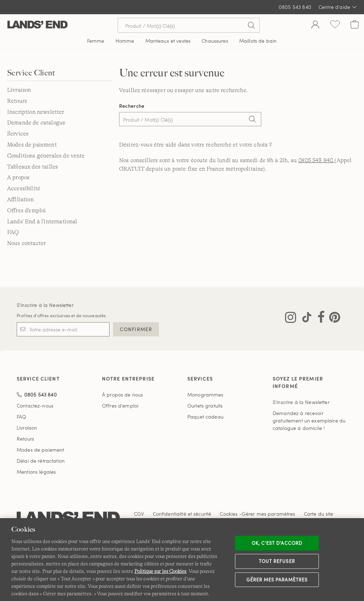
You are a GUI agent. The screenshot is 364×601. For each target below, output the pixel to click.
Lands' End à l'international (42, 222)
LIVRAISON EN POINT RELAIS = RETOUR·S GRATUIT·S (182, 7)
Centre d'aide (338, 7)
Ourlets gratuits (205, 406)
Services (18, 134)
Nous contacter (26, 243)
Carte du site (319, 514)
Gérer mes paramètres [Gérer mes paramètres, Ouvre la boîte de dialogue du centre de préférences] (277, 579)
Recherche (132, 106)
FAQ (13, 232)
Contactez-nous (35, 406)
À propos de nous (122, 395)
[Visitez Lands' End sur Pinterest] (333, 319)
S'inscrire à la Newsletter (45, 305)
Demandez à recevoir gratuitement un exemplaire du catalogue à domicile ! (309, 421)
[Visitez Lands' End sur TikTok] (305, 319)
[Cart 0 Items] (355, 25)
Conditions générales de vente (46, 156)
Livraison (19, 90)
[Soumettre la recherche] (251, 25)
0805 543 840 (295, 7)
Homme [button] (125, 41)
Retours (17, 101)
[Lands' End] (38, 25)
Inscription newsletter (36, 112)
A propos (18, 177)
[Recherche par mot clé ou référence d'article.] (189, 25)
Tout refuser (277, 561)
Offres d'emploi (26, 211)
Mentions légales (36, 472)
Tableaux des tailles (33, 167)
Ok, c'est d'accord (277, 543)
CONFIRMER (136, 329)
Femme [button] (96, 41)
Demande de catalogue (36, 123)
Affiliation (20, 200)
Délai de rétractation (41, 461)
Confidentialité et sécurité (182, 514)
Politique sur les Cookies (160, 571)
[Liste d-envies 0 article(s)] (335, 25)
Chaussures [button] (215, 41)
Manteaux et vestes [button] (168, 41)
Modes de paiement (32, 145)
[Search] (252, 120)
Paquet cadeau (205, 417)
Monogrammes (205, 395)
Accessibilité (24, 188)
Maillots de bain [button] (258, 41)
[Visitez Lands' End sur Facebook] (319, 319)
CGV (139, 514)
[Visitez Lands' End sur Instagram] (291, 319)
